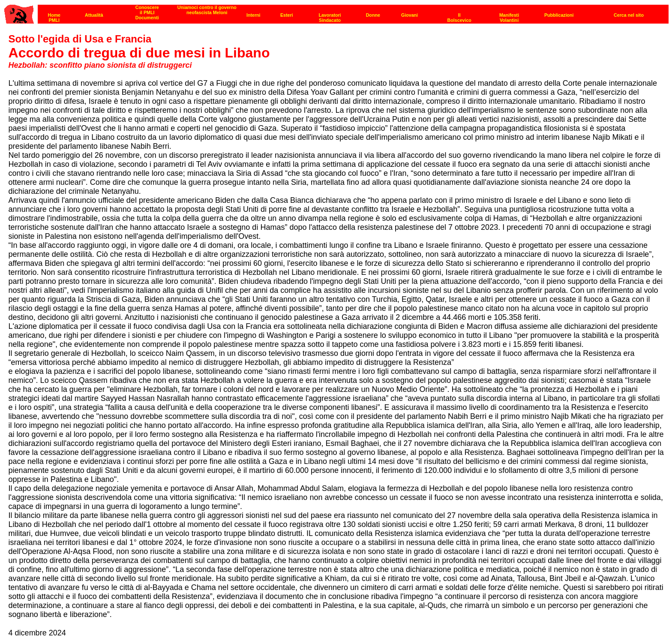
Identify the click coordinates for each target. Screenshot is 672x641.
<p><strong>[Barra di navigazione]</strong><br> (336, 12)
